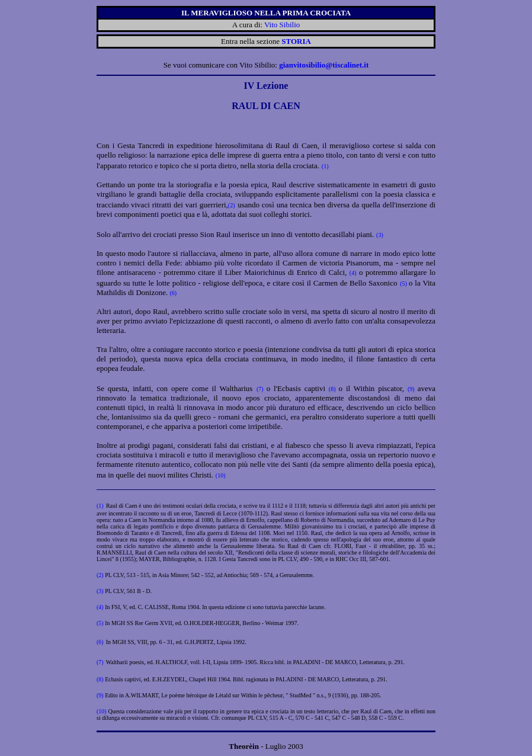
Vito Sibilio (282, 25)
